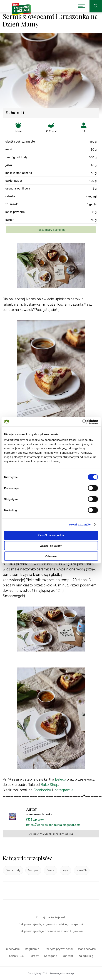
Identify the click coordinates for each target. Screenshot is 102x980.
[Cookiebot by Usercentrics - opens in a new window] (82, 422)
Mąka (65, 870)
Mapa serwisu (87, 949)
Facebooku (42, 790)
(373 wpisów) (35, 820)
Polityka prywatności (59, 949)
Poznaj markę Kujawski (51, 917)
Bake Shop (49, 785)
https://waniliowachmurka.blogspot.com (53, 825)
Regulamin (32, 949)
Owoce (50, 870)
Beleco (60, 779)
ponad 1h (82, 870)
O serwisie (13, 949)
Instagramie (64, 790)
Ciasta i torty (13, 870)
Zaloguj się (86, 956)
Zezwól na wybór (51, 546)
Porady (34, 956)
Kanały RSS (17, 956)
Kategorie (51, 956)
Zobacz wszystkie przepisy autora (51, 834)
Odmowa (51, 556)
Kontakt (68, 956)
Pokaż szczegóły (80, 524)
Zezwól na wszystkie (51, 535)
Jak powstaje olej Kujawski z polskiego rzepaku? (51, 924)
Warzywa (33, 870)
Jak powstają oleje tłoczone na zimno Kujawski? (51, 931)
